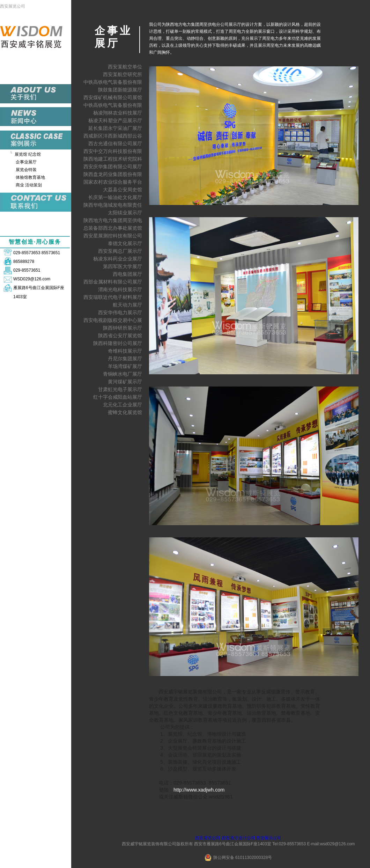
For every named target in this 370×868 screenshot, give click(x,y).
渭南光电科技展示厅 (120, 289)
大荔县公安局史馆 (123, 190)
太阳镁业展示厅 (125, 213)
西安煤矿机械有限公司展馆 (113, 97)
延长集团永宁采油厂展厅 (115, 128)
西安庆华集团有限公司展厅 (113, 167)
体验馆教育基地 (30, 177)
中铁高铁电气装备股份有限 (113, 82)
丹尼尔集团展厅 (125, 359)
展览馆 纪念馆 (28, 154)
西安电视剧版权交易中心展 (113, 320)
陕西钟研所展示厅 (123, 328)
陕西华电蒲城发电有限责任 (113, 205)
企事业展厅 (26, 162)
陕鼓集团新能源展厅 (120, 90)
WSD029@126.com (32, 279)
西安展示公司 (269, 838)
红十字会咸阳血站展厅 (118, 397)
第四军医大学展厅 (123, 266)
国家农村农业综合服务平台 (113, 182)
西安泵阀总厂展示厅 (120, 251)
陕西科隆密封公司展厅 (118, 343)
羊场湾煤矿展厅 (125, 366)
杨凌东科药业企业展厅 (118, 259)
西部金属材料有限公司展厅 (113, 282)
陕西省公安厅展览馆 (120, 336)
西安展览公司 (13, 6)
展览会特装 (26, 170)
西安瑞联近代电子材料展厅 (113, 297)
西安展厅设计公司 (238, 838)
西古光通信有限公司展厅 (115, 144)
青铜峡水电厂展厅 (123, 374)
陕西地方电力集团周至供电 (113, 220)
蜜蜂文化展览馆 (125, 412)
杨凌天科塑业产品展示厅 (115, 120)
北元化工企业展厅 (123, 405)
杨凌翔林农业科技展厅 (118, 113)
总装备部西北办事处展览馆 (113, 228)
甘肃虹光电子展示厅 (120, 389)
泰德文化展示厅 (125, 243)
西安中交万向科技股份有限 (113, 151)
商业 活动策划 (29, 185)
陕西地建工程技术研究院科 (113, 159)
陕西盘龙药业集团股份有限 (113, 174)
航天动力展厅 (127, 305)
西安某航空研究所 (123, 74)
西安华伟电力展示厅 (120, 312)
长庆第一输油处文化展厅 (115, 197)
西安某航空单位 (125, 67)
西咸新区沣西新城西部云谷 (113, 136)
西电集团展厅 (127, 274)
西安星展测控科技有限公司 (113, 236)
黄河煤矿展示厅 (125, 382)
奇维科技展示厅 (125, 351)
